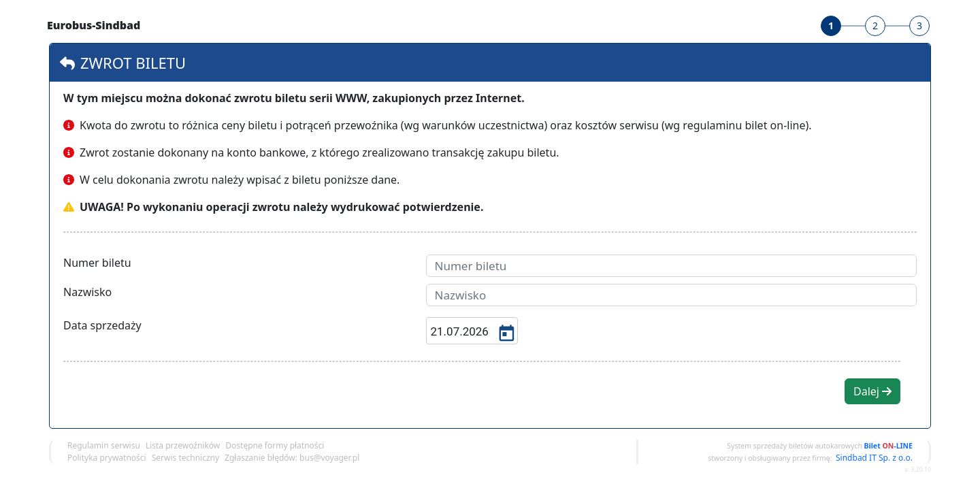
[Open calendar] (505, 332)
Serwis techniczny (185, 458)
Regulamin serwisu (104, 445)
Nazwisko (87, 292)
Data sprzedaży (102, 325)
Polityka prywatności (107, 458)
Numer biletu (97, 263)
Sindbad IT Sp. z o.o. (874, 458)
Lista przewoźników (183, 445)
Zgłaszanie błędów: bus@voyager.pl (292, 458)
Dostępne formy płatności (275, 445)
